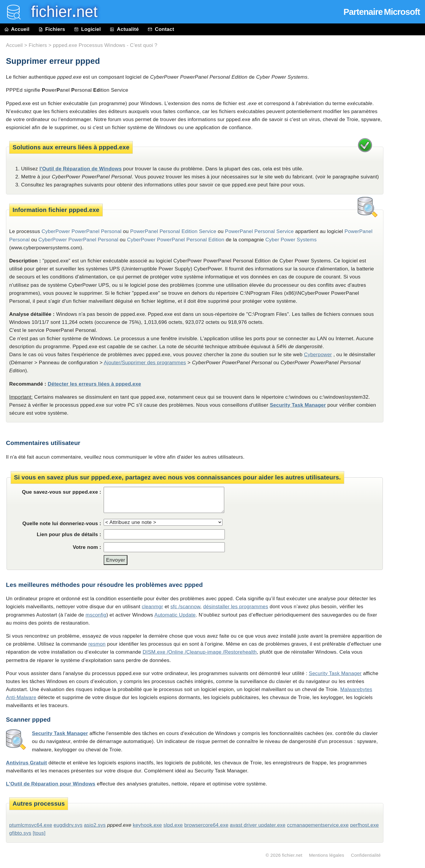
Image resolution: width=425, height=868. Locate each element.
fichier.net (292, 855)
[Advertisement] (407, 170)
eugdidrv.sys (68, 825)
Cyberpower (318, 355)
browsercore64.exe (206, 825)
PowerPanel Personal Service (259, 231)
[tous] (39, 833)
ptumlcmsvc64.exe (31, 825)
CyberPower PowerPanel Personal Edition (176, 240)
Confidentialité (366, 855)
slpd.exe (173, 825)
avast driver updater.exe (258, 825)
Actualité (124, 29)
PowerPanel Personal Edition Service (173, 231)
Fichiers (52, 29)
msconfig (96, 615)
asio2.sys (95, 825)
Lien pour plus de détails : (69, 534)
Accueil (17, 29)
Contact (161, 29)
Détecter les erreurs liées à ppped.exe (94, 384)
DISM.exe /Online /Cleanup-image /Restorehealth (200, 652)
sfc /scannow (185, 607)
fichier (60, 12)
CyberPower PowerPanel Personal (78, 240)
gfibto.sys (20, 833)
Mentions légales (327, 855)
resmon (97, 644)
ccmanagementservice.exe (318, 825)
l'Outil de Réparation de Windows (81, 169)
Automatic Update (175, 615)
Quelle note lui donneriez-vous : (62, 524)
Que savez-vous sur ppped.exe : (62, 492)
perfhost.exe (364, 825)
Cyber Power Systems (291, 240)
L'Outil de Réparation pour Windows (51, 784)
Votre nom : (87, 547)
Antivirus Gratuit (26, 763)
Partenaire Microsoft (382, 12)
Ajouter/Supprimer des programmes (145, 363)
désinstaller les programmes (236, 607)
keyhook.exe (147, 825)
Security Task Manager (298, 405)
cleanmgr (152, 607)
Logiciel (87, 29)
